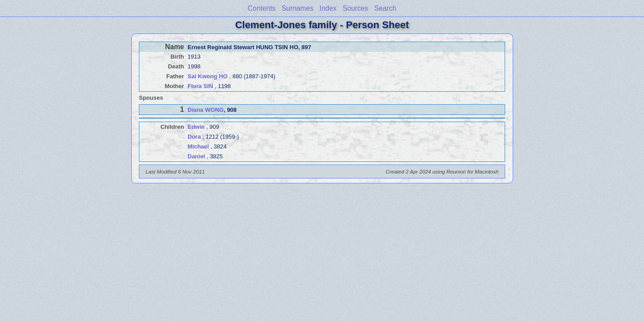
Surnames (298, 8)
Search (385, 8)
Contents (262, 8)
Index (328, 8)
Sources (355, 8)
